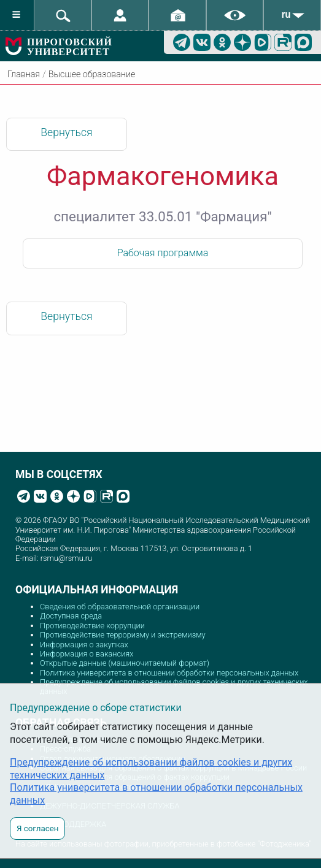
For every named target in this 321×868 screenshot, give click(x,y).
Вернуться (66, 132)
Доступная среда (71, 616)
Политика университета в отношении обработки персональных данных (169, 673)
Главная (24, 74)
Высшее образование (92, 74)
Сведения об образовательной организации (120, 607)
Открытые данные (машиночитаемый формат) (125, 663)
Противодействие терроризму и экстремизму (123, 635)
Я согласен (37, 828)
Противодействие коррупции (92, 626)
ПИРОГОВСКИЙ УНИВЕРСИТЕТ (70, 47)
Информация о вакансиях (87, 654)
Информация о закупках (84, 645)
